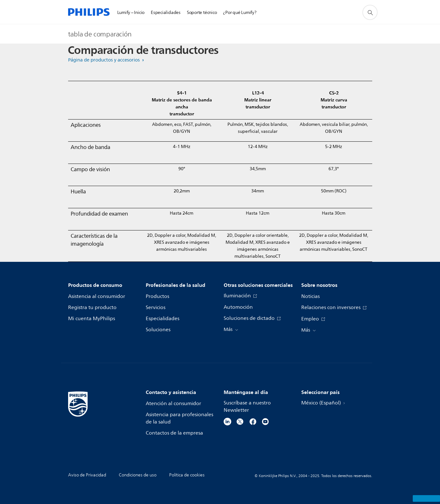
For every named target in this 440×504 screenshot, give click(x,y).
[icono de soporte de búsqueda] (370, 12)
